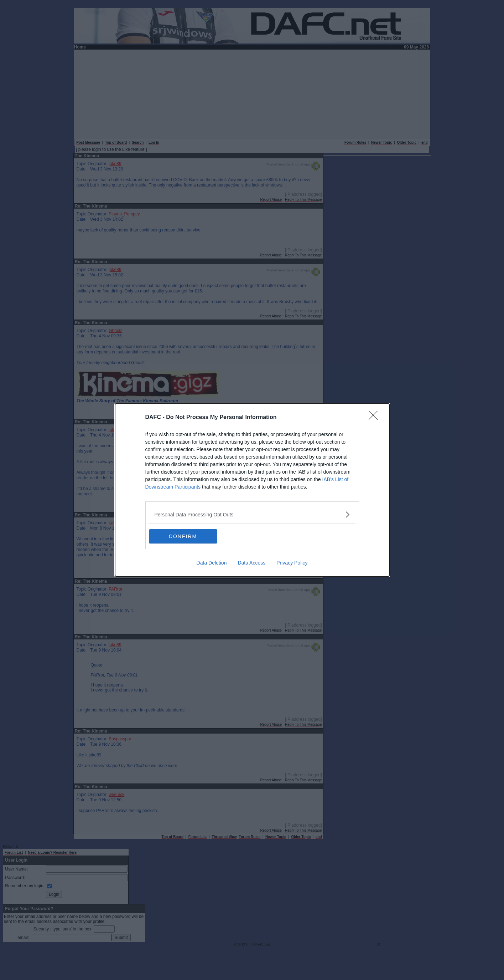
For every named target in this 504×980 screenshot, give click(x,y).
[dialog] (252, 490)
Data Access (251, 563)
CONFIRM (183, 536)
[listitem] (252, 514)
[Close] (375, 418)
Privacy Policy (292, 563)
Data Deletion (212, 563)
